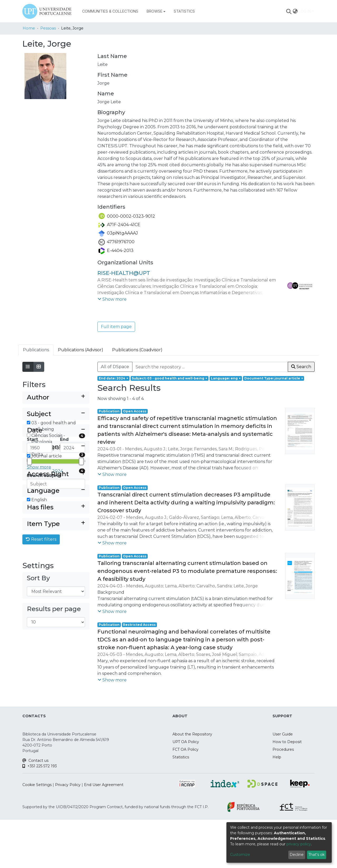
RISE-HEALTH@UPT (124, 273)
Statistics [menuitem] (184, 11)
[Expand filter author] (56, 398)
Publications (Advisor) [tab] (81, 350)
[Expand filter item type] (56, 648)
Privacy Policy (68, 852)
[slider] (29, 533)
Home (29, 28)
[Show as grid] (39, 367)
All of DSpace (115, 367)
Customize (240, 855)
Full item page (116, 327)
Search (301, 367)
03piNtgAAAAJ (118, 233)
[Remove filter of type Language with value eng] (226, 378)
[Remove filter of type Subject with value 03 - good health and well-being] (170, 378)
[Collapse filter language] (56, 604)
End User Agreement (104, 852)
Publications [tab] (36, 350)
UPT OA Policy (186, 809)
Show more (39, 467)
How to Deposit (287, 809)
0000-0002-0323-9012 (127, 216)
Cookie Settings (37, 852)
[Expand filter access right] (56, 587)
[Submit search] (289, 11)
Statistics (181, 825)
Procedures (283, 817)
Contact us (35, 828)
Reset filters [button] (41, 663)
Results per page (54, 733)
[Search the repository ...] (210, 367)
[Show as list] (28, 367)
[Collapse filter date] (56, 502)
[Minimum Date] (39, 519)
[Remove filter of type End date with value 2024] (113, 378)
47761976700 (117, 242)
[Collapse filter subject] (56, 414)
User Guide (283, 802)
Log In (305, 11)
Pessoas (48, 28)
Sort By (38, 702)
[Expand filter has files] (56, 631)
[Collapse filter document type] (56, 560)
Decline (297, 855)
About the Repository (192, 802)
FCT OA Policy (185, 817)
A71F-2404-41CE (119, 225)
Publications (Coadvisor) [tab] (137, 350)
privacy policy (299, 844)
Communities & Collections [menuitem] (110, 11)
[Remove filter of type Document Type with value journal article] (274, 378)
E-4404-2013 (116, 250)
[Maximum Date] (73, 519)
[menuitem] (156, 11)
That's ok (316, 855)
